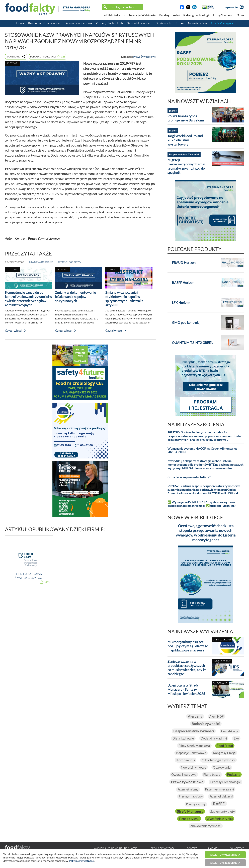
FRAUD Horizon (184, 262)
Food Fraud (225, 746)
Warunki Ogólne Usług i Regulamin (115, 848)
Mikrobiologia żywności (219, 760)
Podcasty (234, 775)
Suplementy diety (192, 819)
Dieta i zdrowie (183, 739)
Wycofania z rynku (187, 826)
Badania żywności (206, 724)
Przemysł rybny (222, 804)
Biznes (180, 23)
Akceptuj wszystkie (224, 855)
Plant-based (212, 775)
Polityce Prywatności (82, 861)
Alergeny (195, 716)
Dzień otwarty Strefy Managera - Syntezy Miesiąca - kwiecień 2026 (186, 689)
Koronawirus (185, 760)
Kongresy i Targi (225, 753)
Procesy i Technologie (110, 23)
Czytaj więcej (14, 330)
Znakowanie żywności (223, 826)
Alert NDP (217, 716)
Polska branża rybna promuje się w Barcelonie (186, 118)
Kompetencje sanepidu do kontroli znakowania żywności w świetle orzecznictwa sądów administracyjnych (29, 299)
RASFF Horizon (183, 283)
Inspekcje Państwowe (191, 753)
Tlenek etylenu (222, 819)
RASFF (188, 812)
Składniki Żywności (139, 23)
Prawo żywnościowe (40, 262)
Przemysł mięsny (225, 790)
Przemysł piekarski (192, 804)
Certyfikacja (231, 731)
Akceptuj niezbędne (224, 863)
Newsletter (237, 848)
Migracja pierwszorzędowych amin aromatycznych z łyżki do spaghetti (186, 166)
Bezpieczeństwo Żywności (45, 23)
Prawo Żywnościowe (79, 23)
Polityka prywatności (162, 848)
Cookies (213, 848)
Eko (237, 739)
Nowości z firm (197, 23)
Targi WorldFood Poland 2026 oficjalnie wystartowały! (185, 140)
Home (20, 23)
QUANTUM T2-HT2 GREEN (193, 343)
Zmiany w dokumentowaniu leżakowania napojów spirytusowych (76, 297)
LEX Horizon (181, 303)
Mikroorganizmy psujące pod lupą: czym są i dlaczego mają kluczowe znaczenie (188, 646)
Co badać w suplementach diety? (189, 477)
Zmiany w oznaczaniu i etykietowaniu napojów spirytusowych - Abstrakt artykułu (124, 299)
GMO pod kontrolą (186, 322)
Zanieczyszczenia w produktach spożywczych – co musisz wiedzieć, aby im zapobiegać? (187, 668)
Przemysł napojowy (69, 262)
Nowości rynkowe (193, 768)
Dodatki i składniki (214, 739)
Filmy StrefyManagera (194, 746)
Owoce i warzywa (184, 775)
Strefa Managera (222, 23)
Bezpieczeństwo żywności (194, 731)
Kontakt (192, 848)
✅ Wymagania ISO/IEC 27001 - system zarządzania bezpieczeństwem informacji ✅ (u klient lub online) (201, 504)
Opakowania (163, 23)
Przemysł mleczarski (189, 797)
